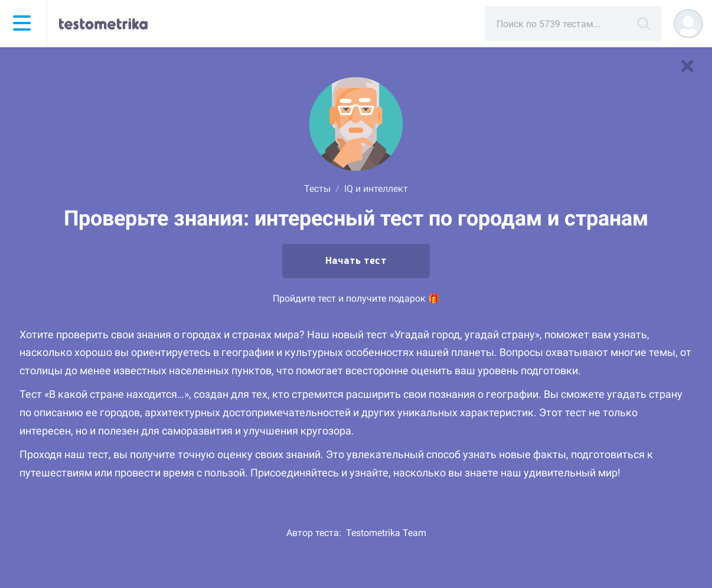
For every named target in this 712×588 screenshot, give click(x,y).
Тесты (317, 189)
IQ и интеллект (376, 189)
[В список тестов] (687, 66)
